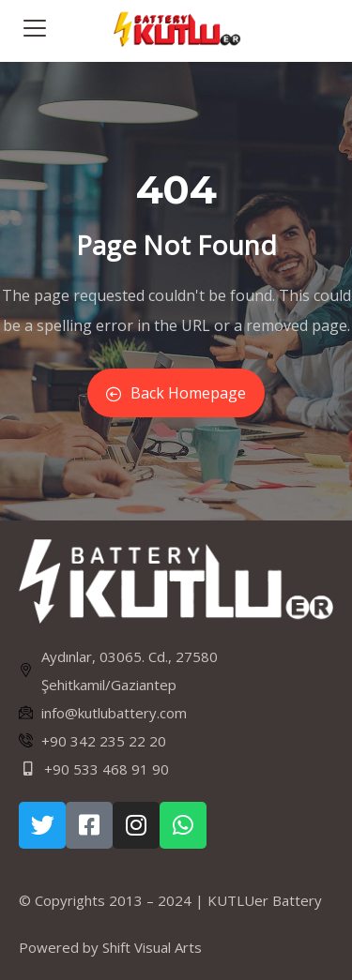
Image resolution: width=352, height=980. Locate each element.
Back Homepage (176, 393)
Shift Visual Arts (152, 947)
